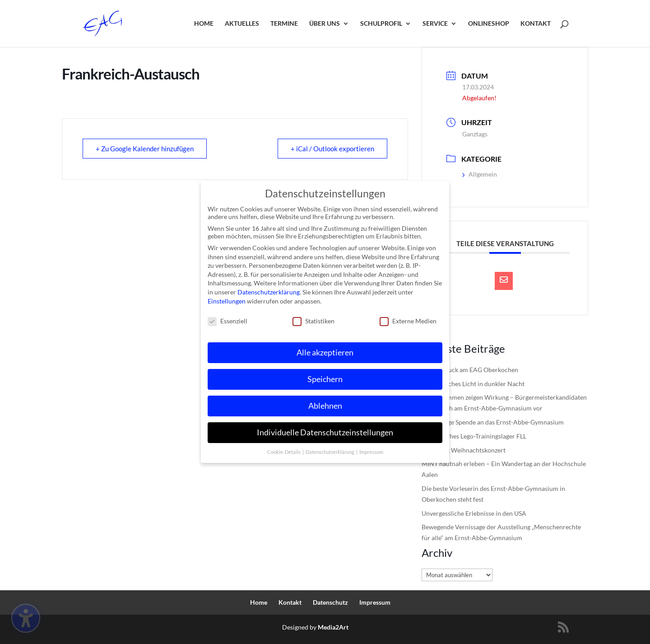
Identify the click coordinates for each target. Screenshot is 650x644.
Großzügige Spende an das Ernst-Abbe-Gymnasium (493, 422)
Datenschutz (330, 602)
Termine (284, 24)
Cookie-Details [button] (284, 449)
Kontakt (536, 24)
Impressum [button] (371, 449)
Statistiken (313, 318)
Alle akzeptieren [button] (325, 350)
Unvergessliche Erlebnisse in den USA (474, 513)
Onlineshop (489, 24)
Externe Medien (408, 318)
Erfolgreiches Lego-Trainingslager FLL (474, 436)
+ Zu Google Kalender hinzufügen (145, 149)
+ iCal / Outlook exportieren (332, 149)
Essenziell (227, 318)
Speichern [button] (325, 376)
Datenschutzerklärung (269, 289)
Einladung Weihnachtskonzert (464, 450)
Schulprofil (381, 24)
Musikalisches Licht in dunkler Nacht (473, 384)
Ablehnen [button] (325, 403)
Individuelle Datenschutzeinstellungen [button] (325, 429)
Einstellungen (227, 298)
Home (204, 24)
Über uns (325, 24)
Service (435, 24)
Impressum (375, 602)
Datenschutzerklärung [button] (330, 449)
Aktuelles (242, 24)
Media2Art (333, 627)
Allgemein (480, 174)
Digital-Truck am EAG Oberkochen (470, 370)
